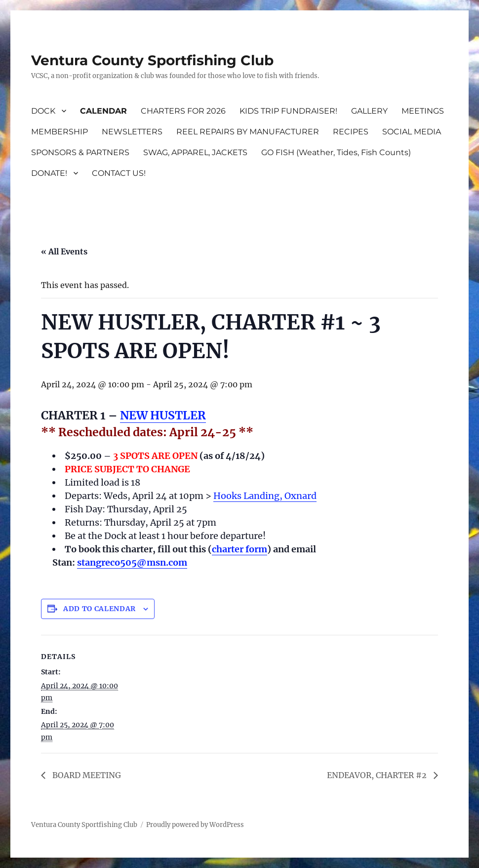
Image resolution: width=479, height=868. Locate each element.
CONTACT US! (119, 173)
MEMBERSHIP (60, 132)
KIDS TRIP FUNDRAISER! (288, 111)
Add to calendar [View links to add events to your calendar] (100, 609)
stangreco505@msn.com (132, 562)
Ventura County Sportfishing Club (152, 60)
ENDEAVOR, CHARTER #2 (378, 775)
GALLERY (369, 111)
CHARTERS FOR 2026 (183, 111)
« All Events (64, 251)
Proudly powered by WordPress (195, 825)
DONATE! (49, 173)
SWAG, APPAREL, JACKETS (195, 152)
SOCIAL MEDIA (412, 132)
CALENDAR (103, 111)
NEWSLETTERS (132, 132)
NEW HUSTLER (163, 415)
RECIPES (351, 132)
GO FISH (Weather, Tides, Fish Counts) (336, 152)
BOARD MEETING (86, 775)
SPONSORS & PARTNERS (80, 152)
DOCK (43, 111)
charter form (239, 549)
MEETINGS (423, 111)
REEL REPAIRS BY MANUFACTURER (248, 132)
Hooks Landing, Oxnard (265, 496)
